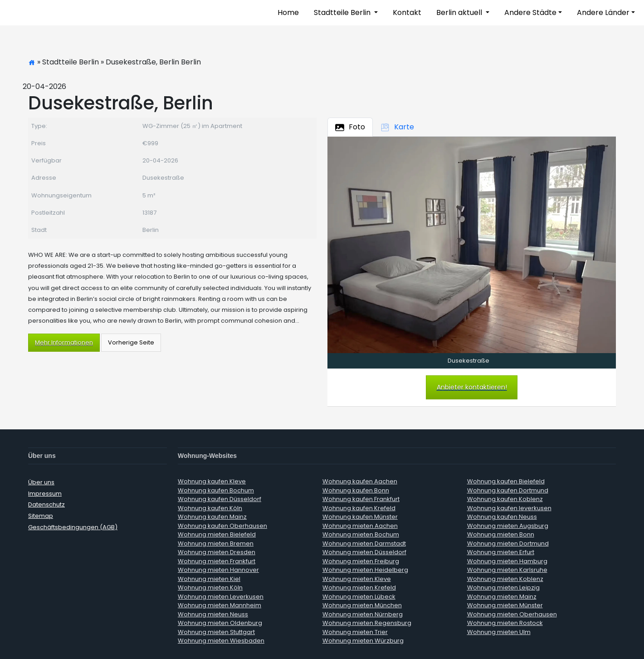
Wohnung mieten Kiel (209, 579)
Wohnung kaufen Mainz (212, 517)
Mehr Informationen (64, 342)
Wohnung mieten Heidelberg (365, 570)
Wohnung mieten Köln (210, 588)
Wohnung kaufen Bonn (356, 490)
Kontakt (407, 12)
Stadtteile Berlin (343, 12)
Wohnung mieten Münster (505, 605)
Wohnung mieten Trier (355, 632)
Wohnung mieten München (362, 605)
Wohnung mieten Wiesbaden (221, 641)
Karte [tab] (397, 127)
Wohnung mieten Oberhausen (512, 614)
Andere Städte (530, 12)
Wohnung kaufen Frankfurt (361, 499)
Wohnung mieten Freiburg (361, 561)
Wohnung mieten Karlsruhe (507, 570)
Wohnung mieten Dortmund (508, 543)
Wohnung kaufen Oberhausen (222, 526)
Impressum (45, 494)
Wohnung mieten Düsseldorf (364, 552)
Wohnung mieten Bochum (361, 534)
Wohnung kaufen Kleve (212, 481)
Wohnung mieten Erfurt (501, 552)
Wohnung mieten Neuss (213, 614)
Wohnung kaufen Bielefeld (506, 481)
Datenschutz (46, 504)
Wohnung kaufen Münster (360, 517)
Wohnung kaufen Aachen (360, 481)
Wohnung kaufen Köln (210, 508)
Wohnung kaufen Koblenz (505, 499)
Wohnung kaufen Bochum (216, 490)
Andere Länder (603, 12)
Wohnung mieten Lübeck (359, 597)
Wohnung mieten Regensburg (367, 623)
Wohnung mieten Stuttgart (216, 632)
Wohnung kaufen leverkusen (509, 508)
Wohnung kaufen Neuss (502, 517)
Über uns (41, 482)
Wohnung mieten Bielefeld (217, 534)
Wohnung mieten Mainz (502, 597)
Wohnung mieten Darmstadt (364, 543)
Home (288, 12)
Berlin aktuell (460, 12)
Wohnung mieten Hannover (218, 570)
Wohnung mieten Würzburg (363, 641)
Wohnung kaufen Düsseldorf (220, 499)
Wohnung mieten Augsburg (508, 526)
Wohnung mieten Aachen (360, 526)
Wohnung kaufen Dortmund (508, 490)
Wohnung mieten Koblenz (505, 579)
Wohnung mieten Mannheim (220, 605)
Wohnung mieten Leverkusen (221, 597)
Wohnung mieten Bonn (501, 534)
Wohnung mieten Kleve (357, 579)
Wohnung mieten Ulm (499, 632)
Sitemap (41, 516)
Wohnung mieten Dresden (217, 552)
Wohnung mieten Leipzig (503, 588)
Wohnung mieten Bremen (216, 543)
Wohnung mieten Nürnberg (363, 614)
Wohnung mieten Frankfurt (217, 561)
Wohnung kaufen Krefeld (359, 508)
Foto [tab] (350, 127)
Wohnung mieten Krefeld (359, 588)
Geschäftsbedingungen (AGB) (73, 527)
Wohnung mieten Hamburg (507, 561)
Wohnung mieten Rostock (505, 623)
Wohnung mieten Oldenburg (220, 623)
